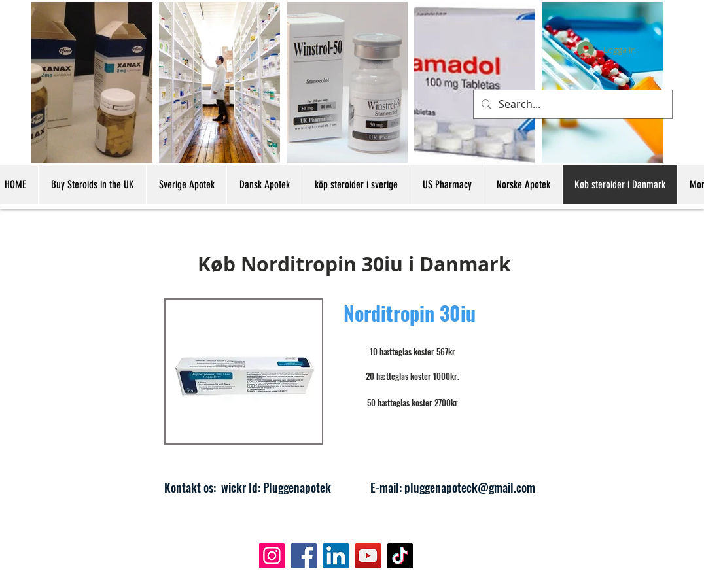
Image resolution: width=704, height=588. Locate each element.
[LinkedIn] (336, 556)
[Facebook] (304, 556)
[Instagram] (272, 556)
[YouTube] (368, 556)
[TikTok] (400, 556)
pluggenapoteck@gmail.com (470, 487)
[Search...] (572, 104)
